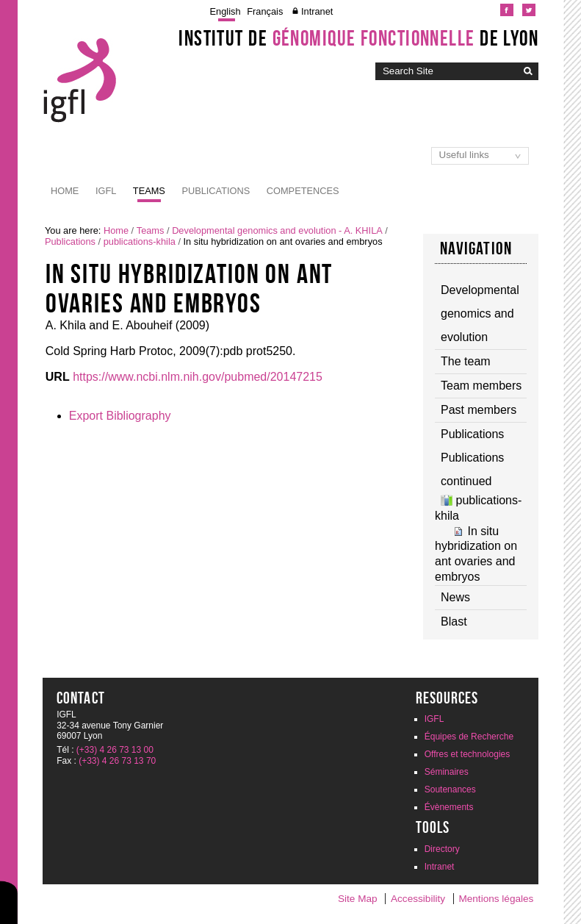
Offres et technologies (468, 754)
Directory (442, 849)
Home (65, 191)
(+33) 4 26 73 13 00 (115, 750)
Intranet (317, 11)
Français (265, 11)
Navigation (476, 248)
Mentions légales (496, 899)
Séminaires (447, 772)
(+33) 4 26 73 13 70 (117, 761)
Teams (149, 191)
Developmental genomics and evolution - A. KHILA (277, 230)
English (225, 11)
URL (58, 377)
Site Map (358, 899)
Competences (303, 191)
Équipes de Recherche (469, 737)
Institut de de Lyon (358, 38)
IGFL (106, 191)
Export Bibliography (120, 416)
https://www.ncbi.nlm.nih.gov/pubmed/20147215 (198, 377)
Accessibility (418, 899)
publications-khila (140, 241)
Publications (216, 191)
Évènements (449, 807)
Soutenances (450, 789)
